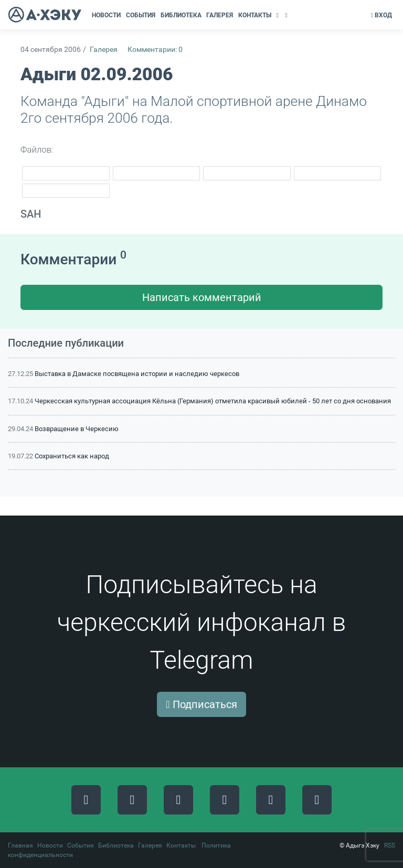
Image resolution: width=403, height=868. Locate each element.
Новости (50, 845)
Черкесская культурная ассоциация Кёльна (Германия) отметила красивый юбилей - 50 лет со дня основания (213, 401)
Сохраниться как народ (72, 456)
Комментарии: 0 (155, 50)
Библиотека (116, 845)
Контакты (181, 845)
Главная (20, 845)
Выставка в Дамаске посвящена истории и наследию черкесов (137, 374)
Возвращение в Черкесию (77, 429)
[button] (278, 15)
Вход (381, 15)
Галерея (104, 50)
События (81, 845)
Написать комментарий (202, 297)
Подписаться (201, 704)
